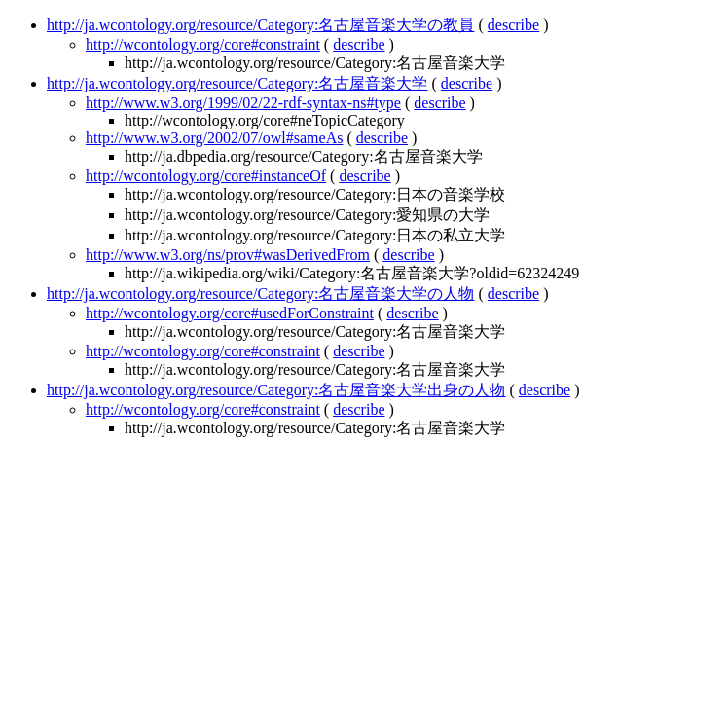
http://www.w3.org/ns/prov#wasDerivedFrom (228, 255)
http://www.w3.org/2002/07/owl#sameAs (214, 138)
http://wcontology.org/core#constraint (203, 44)
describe (513, 25)
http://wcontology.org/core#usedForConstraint (230, 313)
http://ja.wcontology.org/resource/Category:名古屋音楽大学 (237, 83)
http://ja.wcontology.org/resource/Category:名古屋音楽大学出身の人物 (276, 390)
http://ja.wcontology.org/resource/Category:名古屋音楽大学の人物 (261, 294)
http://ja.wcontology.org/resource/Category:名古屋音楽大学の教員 (261, 25)
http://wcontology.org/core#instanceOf (206, 176)
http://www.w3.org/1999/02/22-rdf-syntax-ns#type (243, 103)
